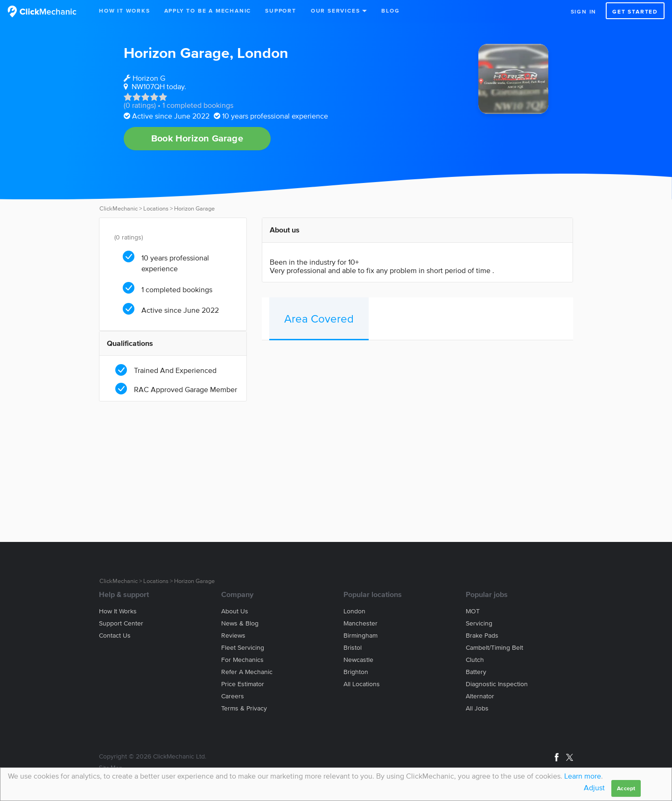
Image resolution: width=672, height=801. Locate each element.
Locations (156, 208)
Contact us (115, 636)
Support (281, 11)
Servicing (479, 623)
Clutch (475, 660)
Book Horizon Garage (197, 138)
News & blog (240, 623)
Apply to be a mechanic (208, 11)
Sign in (584, 11)
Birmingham (360, 636)
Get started (635, 11)
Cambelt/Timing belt (494, 648)
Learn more (583, 776)
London (263, 53)
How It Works (125, 11)
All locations (362, 684)
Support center (121, 623)
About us (235, 611)
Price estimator (243, 684)
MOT (473, 611)
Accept (626, 788)
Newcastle (358, 660)
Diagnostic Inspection (497, 684)
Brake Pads (482, 636)
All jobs (477, 708)
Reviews (233, 636)
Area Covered (319, 319)
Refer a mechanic (247, 672)
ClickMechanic (119, 208)
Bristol (353, 648)
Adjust (594, 787)
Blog (390, 11)
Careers (233, 696)
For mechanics (242, 660)
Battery (476, 672)
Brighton (356, 672)
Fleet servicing (243, 648)
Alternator (480, 696)
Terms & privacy (244, 708)
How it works (118, 611)
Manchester (360, 623)
